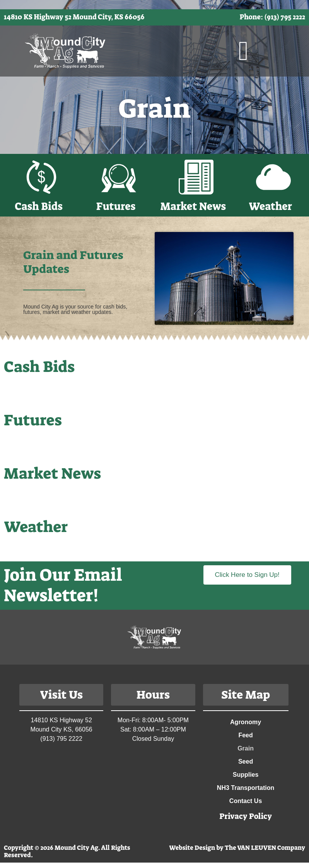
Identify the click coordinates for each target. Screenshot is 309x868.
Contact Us (246, 801)
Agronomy (246, 722)
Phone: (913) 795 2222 (272, 17)
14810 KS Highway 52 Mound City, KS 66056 (74, 17)
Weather (270, 206)
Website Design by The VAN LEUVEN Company (237, 848)
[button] (243, 51)
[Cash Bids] (41, 177)
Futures (116, 206)
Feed (245, 735)
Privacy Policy (246, 816)
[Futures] (119, 177)
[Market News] (196, 177)
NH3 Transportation (246, 788)
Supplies (246, 775)
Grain (246, 748)
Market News (193, 206)
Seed (246, 761)
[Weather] (273, 177)
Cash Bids (38, 206)
